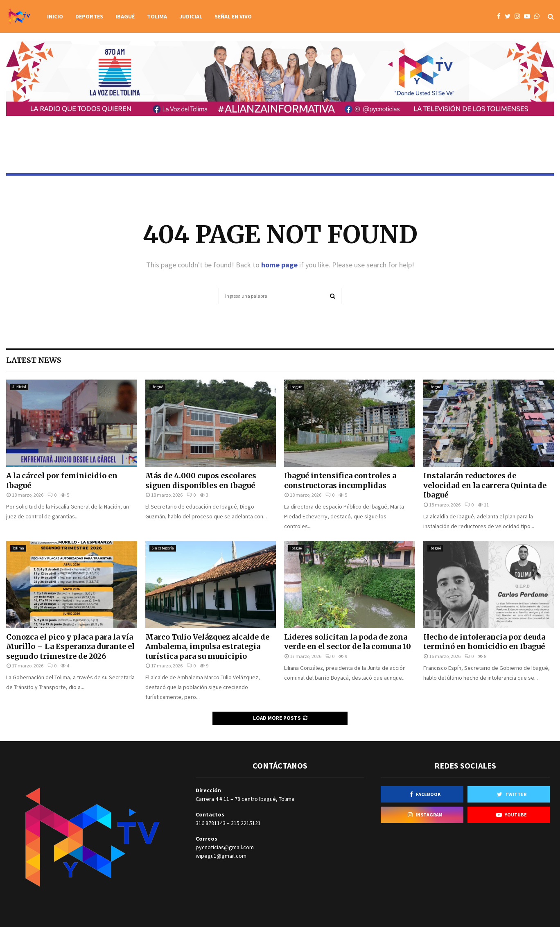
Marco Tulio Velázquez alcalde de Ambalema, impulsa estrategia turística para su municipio (207, 647)
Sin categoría (163, 548)
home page (279, 265)
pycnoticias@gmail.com (225, 847)
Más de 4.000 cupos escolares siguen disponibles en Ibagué (201, 480)
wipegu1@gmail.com (221, 856)
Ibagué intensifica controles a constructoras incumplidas (340, 480)
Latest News (34, 360)
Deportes (89, 16)
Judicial (191, 16)
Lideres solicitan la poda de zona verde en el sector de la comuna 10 (348, 642)
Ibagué (125, 16)
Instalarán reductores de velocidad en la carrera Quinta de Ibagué (485, 485)
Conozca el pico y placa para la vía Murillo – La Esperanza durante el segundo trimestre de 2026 (70, 647)
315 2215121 (246, 823)
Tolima (157, 16)
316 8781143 (211, 823)
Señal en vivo (233, 16)
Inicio (55, 16)
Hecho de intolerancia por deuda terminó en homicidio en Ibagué (484, 642)
